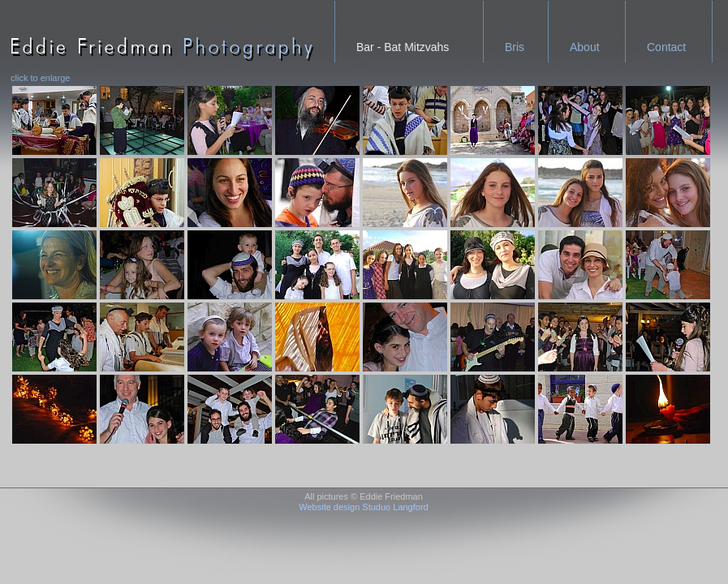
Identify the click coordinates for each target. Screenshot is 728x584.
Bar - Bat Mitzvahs (403, 47)
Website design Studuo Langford (363, 507)
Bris (515, 47)
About (585, 47)
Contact (666, 47)
